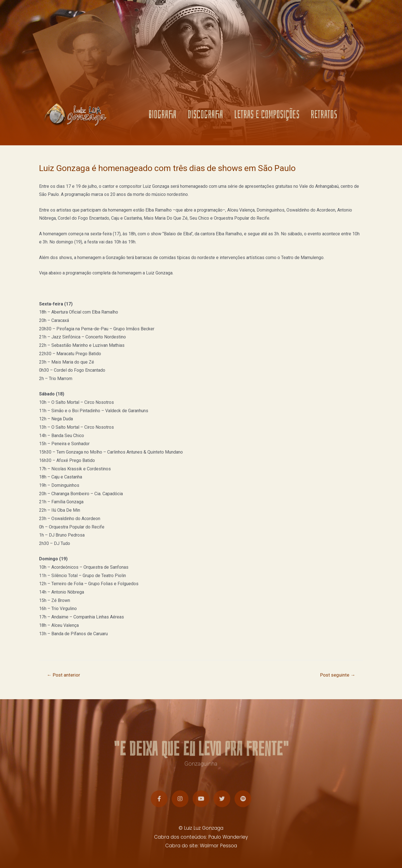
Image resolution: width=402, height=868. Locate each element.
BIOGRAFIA (162, 117)
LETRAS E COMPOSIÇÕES (267, 117)
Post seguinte (338, 675)
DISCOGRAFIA (205, 117)
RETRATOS (324, 117)
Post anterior (64, 675)
